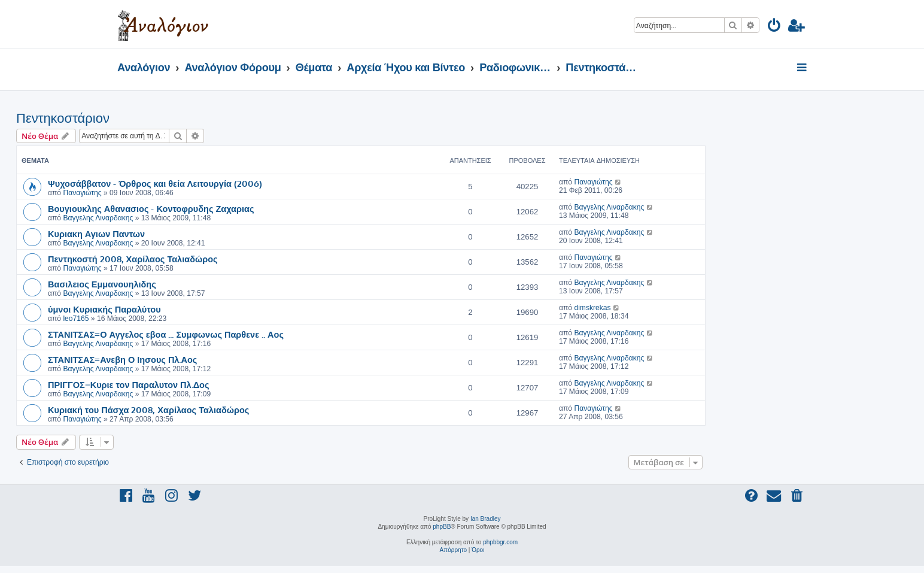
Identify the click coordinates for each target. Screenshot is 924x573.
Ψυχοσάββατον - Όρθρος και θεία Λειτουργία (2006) (155, 183)
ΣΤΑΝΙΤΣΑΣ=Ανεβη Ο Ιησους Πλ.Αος (122, 359)
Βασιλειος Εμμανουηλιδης (102, 284)
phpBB (442, 527)
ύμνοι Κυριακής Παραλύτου (104, 309)
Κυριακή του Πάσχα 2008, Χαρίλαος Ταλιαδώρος (148, 410)
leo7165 (76, 319)
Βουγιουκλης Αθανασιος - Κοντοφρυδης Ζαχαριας (151, 208)
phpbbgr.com (500, 542)
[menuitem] (775, 27)
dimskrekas (592, 308)
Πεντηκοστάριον (63, 118)
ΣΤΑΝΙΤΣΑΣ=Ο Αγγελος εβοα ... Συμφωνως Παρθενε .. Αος (166, 334)
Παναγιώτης (82, 193)
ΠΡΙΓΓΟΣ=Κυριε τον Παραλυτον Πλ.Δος (129, 384)
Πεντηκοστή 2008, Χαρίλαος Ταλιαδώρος (133, 259)
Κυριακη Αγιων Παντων (96, 234)
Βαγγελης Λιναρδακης (98, 218)
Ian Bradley (486, 519)
